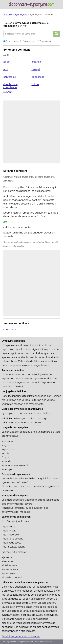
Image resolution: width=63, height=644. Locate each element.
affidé (6, 62)
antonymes (36, 23)
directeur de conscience (10, 86)
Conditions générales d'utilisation (21, 636)
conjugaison (10, 26)
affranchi (36, 62)
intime (35, 84)
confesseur (10, 77)
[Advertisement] (32, 132)
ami (5, 69)
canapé (36, 69)
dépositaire (38, 77)
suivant (7, 92)
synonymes (23, 23)
